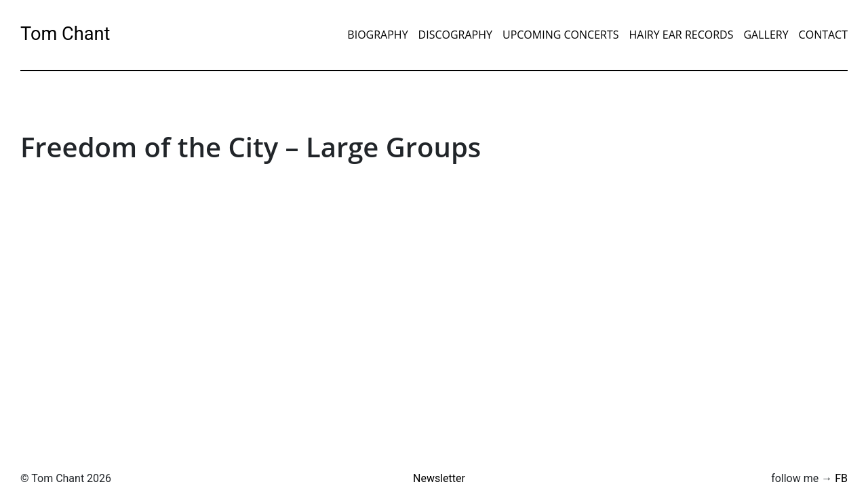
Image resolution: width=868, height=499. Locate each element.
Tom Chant (65, 34)
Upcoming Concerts (561, 35)
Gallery (766, 35)
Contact (823, 35)
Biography (377, 35)
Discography (455, 35)
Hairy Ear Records (681, 35)
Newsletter (439, 478)
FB (841, 478)
